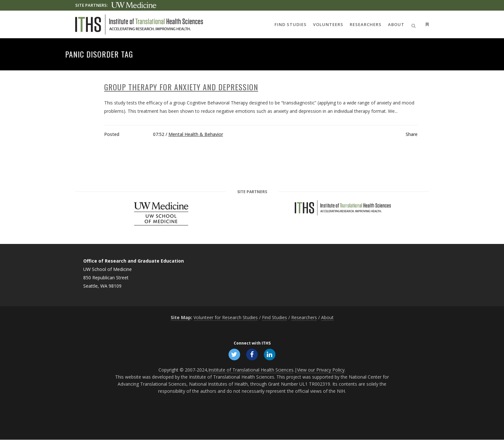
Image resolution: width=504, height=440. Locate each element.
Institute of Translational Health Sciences (251, 370)
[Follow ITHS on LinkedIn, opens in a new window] (270, 354)
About (327, 317)
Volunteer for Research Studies (226, 317)
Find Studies (274, 317)
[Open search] (415, 25)
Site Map (181, 317)
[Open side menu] (426, 24)
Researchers (304, 317)
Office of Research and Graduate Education (134, 261)
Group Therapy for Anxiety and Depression (181, 87)
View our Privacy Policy (321, 370)
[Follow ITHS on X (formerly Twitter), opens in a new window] (234, 354)
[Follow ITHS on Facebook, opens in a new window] (252, 354)
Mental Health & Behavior (196, 134)
